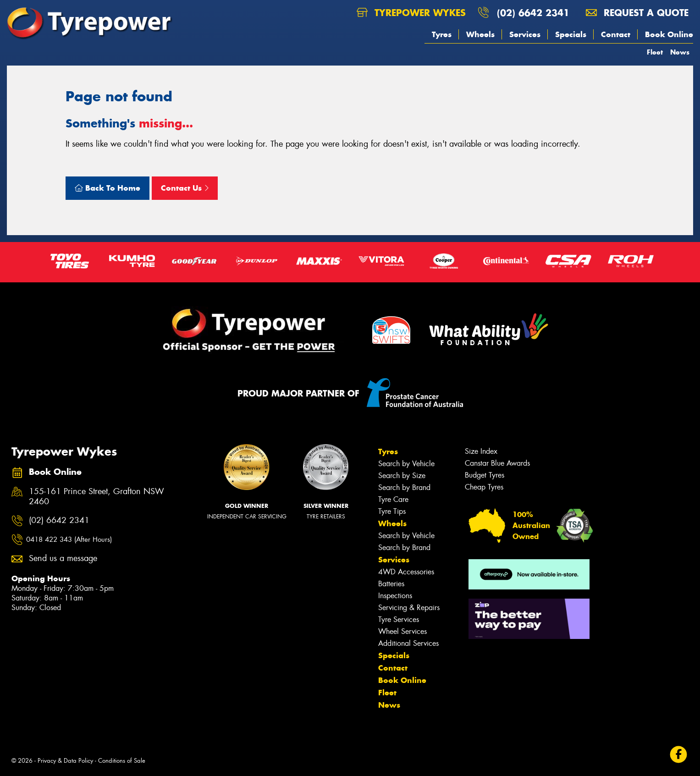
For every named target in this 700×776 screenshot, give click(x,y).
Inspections (395, 596)
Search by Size (402, 476)
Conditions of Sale (122, 761)
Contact (616, 34)
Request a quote (637, 13)
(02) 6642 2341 (533, 13)
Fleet (655, 52)
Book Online (669, 34)
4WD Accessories (406, 572)
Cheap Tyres (484, 487)
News (680, 52)
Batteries (391, 584)
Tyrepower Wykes (411, 13)
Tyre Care (393, 499)
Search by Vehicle (406, 464)
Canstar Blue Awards (497, 463)
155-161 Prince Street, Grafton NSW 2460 (96, 497)
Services (525, 34)
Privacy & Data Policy (65, 761)
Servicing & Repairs (409, 608)
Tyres (442, 34)
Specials (571, 34)
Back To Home (107, 188)
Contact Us (185, 188)
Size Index (481, 451)
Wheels (480, 34)
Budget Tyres (485, 475)
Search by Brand (404, 487)
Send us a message (63, 559)
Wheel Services (402, 631)
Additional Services (408, 643)
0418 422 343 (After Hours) (69, 539)
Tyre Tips (392, 511)
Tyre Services (399, 619)
